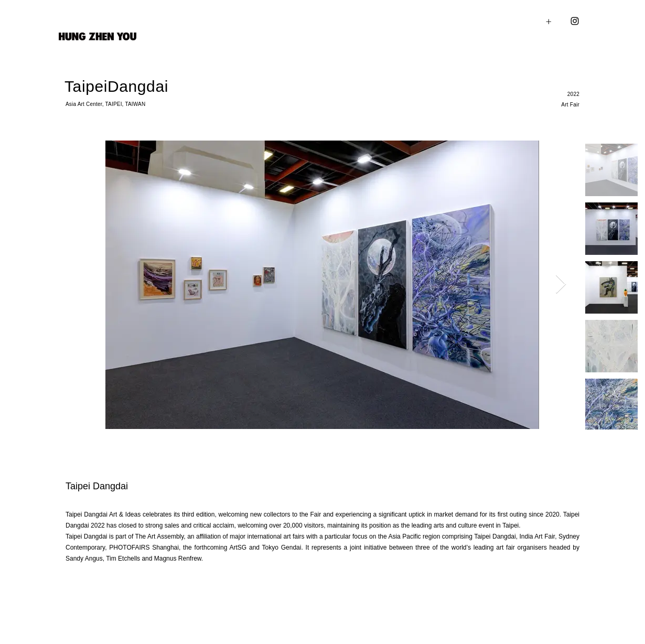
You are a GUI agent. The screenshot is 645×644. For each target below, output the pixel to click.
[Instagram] (575, 21)
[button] (565, 21)
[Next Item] (561, 285)
